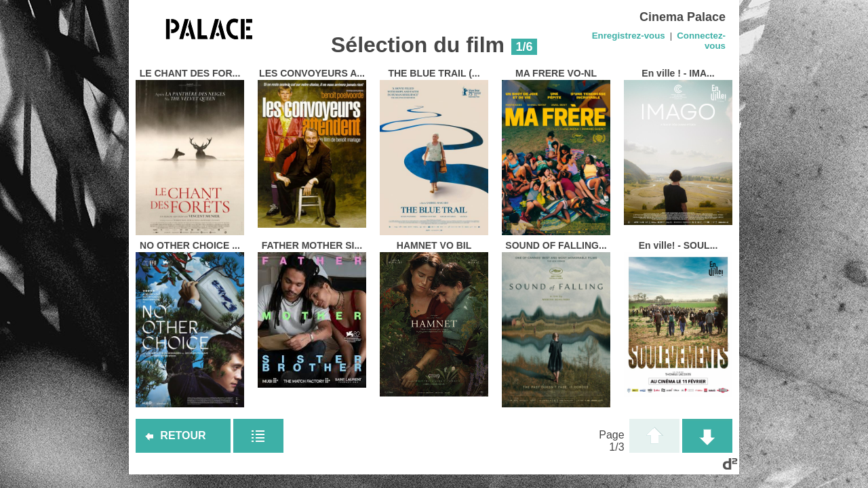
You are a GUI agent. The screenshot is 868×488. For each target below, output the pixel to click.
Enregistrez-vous (629, 36)
